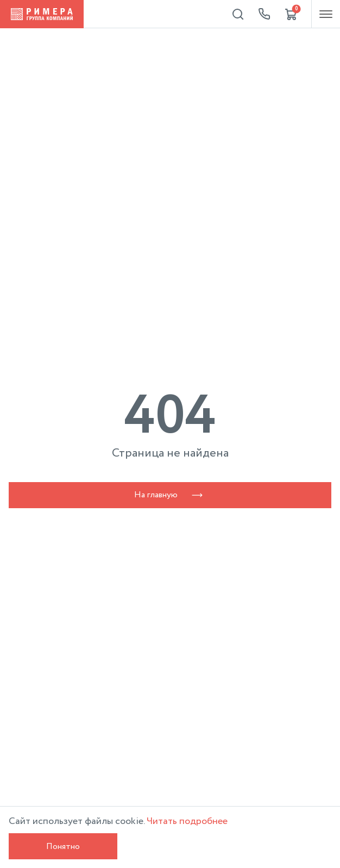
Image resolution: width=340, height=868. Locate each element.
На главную (170, 495)
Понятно (63, 847)
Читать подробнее (187, 821)
